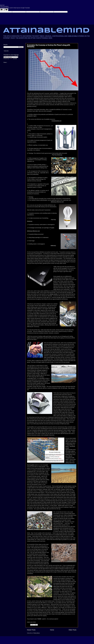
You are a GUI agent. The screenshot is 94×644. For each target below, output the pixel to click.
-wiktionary (53, 246)
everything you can (59, 522)
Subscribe (6, 51)
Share (5, 62)
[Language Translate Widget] (11, 57)
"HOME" (39, 619)
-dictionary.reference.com (57, 202)
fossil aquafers (31, 465)
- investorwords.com (56, 121)
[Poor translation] (6, 10)
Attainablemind (46, 31)
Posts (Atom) (37, 633)
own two (50, 296)
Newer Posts (31, 630)
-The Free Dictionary (57, 155)
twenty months (54, 294)
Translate (13, 59)
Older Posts (72, 630)
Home (52, 630)
